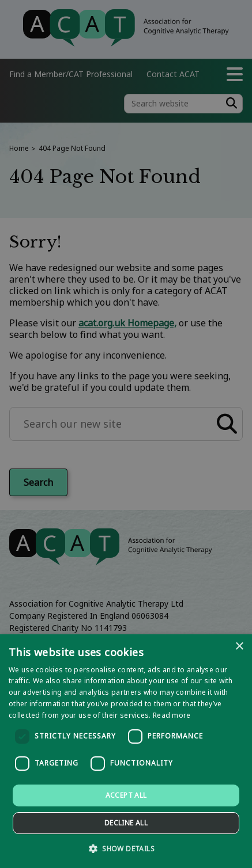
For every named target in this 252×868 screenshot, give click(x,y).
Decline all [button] (126, 823)
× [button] (239, 647)
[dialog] (126, 751)
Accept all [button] (126, 795)
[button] (126, 848)
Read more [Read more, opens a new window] (172, 715)
